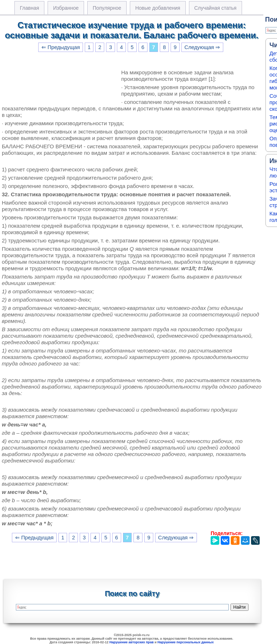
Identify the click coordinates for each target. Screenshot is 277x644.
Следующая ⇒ (202, 47)
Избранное (66, 8)
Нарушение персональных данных (186, 642)
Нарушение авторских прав (131, 642)
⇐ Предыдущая (61, 47)
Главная (29, 8)
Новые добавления (158, 8)
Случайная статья (216, 8)
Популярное (107, 8)
